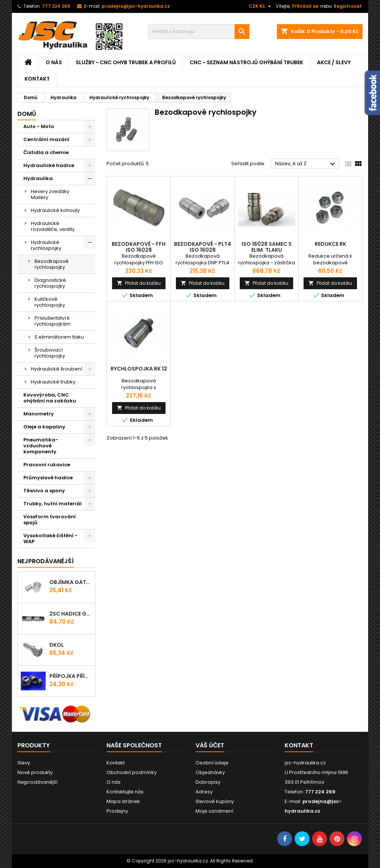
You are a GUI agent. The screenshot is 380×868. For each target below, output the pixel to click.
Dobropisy (208, 782)
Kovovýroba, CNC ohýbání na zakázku (50, 398)
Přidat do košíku (139, 283)
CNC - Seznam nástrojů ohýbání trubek (246, 62)
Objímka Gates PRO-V (71, 582)
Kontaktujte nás (125, 792)
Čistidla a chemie (46, 152)
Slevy (24, 763)
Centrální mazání (46, 139)
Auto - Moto (39, 126)
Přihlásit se (305, 6)
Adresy (204, 792)
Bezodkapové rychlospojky (52, 264)
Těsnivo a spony (44, 491)
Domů (27, 114)
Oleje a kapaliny (44, 427)
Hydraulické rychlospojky (46, 245)
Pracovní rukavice (47, 465)
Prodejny (117, 811)
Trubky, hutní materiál (53, 504)
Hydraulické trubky (53, 382)
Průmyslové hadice (48, 478)
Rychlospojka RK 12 (139, 369)
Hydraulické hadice (49, 165)
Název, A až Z (306, 164)
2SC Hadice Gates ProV (71, 614)
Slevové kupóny (215, 801)
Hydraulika (38, 178)
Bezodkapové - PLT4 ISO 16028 (203, 247)
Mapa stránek (123, 801)
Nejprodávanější (37, 782)
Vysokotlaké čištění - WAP (50, 539)
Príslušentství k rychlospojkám (53, 321)
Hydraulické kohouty (55, 210)
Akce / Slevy (334, 62)
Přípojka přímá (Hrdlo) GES (71, 676)
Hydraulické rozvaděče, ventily (53, 226)
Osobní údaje (212, 763)
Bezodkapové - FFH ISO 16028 (139, 247)
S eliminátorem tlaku (59, 337)
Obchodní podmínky (132, 772)
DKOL (57, 645)
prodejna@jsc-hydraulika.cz (136, 6)
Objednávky (210, 772)
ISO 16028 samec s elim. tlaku (267, 247)
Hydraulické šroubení (57, 369)
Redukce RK (330, 244)
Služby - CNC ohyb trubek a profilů (126, 62)
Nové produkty (35, 772)
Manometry (39, 414)
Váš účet (210, 745)
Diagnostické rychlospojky (50, 283)
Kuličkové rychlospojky (50, 302)
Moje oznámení (214, 811)
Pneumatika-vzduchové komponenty (41, 446)
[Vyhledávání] (199, 32)
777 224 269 (56, 6)
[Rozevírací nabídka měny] (261, 6)
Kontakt (37, 79)
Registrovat (348, 6)
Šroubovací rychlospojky (50, 353)
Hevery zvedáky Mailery (50, 194)
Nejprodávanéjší (46, 561)
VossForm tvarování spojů (50, 520)
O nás (54, 62)
